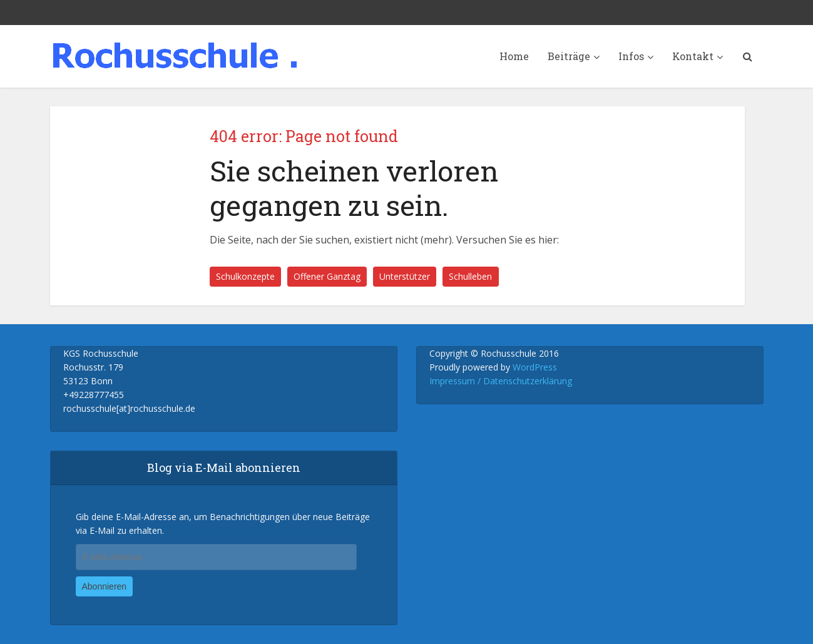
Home (514, 56)
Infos (631, 56)
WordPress (535, 367)
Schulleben (470, 276)
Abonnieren (105, 586)
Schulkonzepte (245, 276)
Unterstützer (405, 276)
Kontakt (693, 56)
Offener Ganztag (327, 276)
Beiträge (569, 56)
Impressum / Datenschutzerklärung (501, 381)
